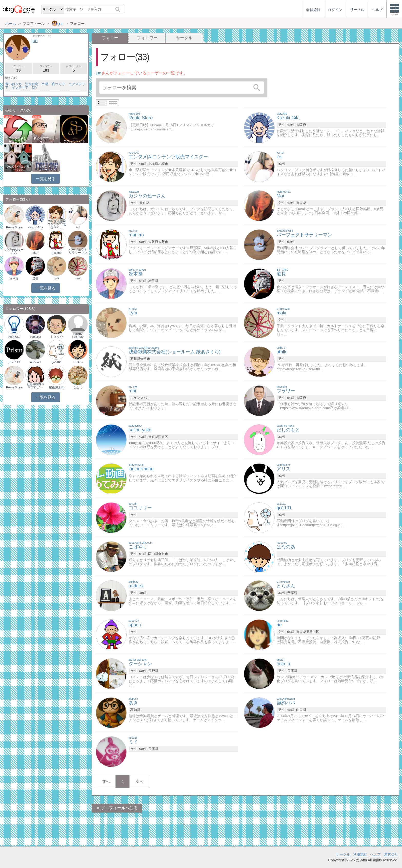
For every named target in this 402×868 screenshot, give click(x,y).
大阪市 (163, 242)
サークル (184, 38)
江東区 (163, 437)
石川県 (135, 359)
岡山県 (153, 554)
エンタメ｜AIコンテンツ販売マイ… (57, 224)
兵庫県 (292, 671)
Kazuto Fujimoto (78, 335)
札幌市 (163, 164)
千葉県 (292, 593)
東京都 (144, 203)
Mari (35, 253)
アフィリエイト (74, 141)
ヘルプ (376, 854)
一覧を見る (46, 179)
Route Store (14, 227)
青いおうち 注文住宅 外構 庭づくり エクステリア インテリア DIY (45, 86)
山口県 (301, 710)
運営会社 (391, 854)
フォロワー (147, 38)
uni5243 (35, 362)
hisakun (78, 362)
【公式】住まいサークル (17, 168)
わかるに (14, 337)
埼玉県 (153, 281)
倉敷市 (163, 554)
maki (78, 278)
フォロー (18, 69)
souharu (35, 337)
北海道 (153, 164)
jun (99, 73)
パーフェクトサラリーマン (78, 251)
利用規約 (360, 854)
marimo (56, 253)
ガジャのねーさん (14, 251)
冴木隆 (14, 278)
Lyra (57, 278)
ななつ (78, 387)
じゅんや (57, 337)
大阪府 (301, 125)
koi (78, 227)
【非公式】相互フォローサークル (46, 168)
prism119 (14, 362)
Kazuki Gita (35, 227)
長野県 (153, 671)
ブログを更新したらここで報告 (17, 140)
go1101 (56, 362)
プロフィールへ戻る (119, 808)
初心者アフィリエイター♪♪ (46, 140)
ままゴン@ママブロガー (35, 386)
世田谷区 (313, 632)
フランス (137, 398)
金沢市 (145, 359)
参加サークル (74, 69)
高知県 (135, 710)
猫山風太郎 (57, 387)
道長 (35, 278)
